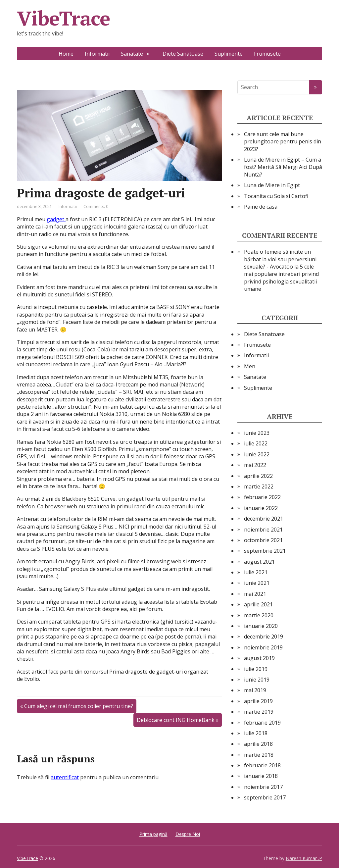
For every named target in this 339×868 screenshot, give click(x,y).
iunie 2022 (257, 454)
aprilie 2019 (258, 701)
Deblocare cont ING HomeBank (176, 720)
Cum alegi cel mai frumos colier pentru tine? (79, 706)
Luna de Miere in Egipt (272, 185)
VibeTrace (63, 18)
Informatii (97, 54)
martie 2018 (259, 755)
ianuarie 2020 (261, 626)
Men (250, 366)
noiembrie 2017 (263, 787)
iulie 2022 (256, 443)
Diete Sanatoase (183, 54)
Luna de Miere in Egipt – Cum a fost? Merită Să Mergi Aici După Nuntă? (283, 167)
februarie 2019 (262, 723)
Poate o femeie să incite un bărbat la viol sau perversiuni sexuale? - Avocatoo (280, 259)
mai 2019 (255, 690)
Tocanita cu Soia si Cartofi (276, 196)
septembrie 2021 (265, 551)
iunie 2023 (257, 433)
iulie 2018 (256, 733)
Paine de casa (261, 207)
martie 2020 (259, 615)
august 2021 (259, 562)
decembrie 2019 (264, 637)
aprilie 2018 (258, 744)
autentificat (65, 777)
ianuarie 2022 (261, 508)
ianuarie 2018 (261, 776)
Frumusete (267, 54)
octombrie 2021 (263, 540)
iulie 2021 (256, 572)
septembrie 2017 (265, 797)
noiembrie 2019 (263, 647)
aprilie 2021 (258, 604)
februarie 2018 (262, 765)
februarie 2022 (262, 497)
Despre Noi (188, 834)
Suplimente (229, 54)
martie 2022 (259, 486)
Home (66, 54)
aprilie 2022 (258, 476)
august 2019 (259, 658)
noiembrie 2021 (263, 530)
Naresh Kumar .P (304, 858)
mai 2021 (255, 594)
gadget (56, 219)
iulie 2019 (256, 669)
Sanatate (132, 54)
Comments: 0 (96, 206)
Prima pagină (153, 834)
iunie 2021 (257, 583)
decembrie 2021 (264, 519)
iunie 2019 (257, 680)
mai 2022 (255, 465)
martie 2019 (259, 712)
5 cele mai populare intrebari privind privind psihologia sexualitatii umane (281, 278)
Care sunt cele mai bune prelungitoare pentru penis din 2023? (283, 142)
